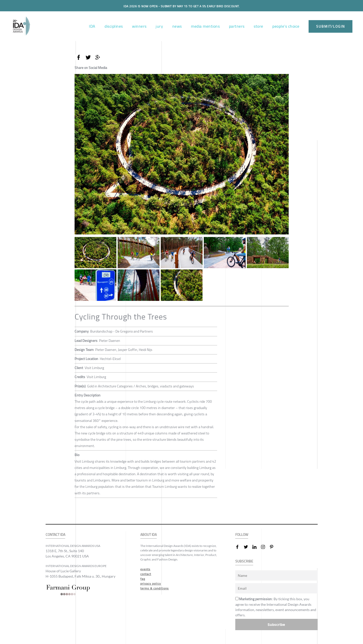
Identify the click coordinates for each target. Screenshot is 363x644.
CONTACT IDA (55, 535)
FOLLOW (242, 535)
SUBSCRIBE (244, 561)
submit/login (331, 26)
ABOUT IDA (148, 535)
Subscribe (276, 625)
